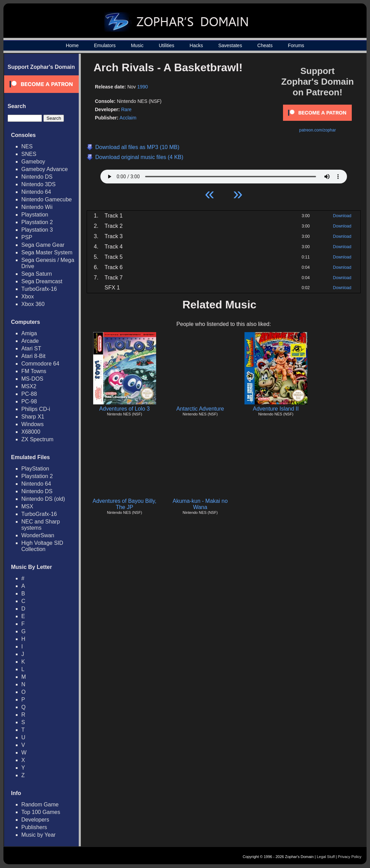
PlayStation (35, 469)
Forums (296, 45)
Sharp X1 (33, 417)
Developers (35, 820)
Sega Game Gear (43, 245)
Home (72, 45)
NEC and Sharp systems (41, 525)
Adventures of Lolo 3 (125, 409)
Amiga (29, 333)
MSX (27, 506)
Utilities (167, 45)
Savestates (230, 45)
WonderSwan (38, 535)
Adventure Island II (276, 409)
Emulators (105, 45)
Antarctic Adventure (200, 409)
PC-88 (29, 394)
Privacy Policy (350, 857)
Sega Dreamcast (42, 281)
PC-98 (29, 401)
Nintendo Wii (37, 207)
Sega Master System (47, 252)
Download (342, 216)
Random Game (40, 805)
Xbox (28, 297)
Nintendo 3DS (39, 184)
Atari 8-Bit (33, 356)
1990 (143, 87)
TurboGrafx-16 (39, 289)
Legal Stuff (326, 857)
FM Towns (34, 371)
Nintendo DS (37, 177)
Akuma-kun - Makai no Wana (200, 504)
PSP (27, 237)
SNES (29, 154)
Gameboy (33, 162)
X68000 (31, 432)
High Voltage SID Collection (42, 546)
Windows (32, 424)
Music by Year (39, 835)
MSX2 (29, 386)
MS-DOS (32, 379)
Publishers (34, 827)
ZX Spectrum (37, 439)
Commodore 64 (40, 364)
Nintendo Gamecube (47, 199)
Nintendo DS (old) (43, 499)
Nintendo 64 (36, 192)
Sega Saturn (37, 274)
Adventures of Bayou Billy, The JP (124, 504)
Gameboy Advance (45, 169)
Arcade (30, 341)
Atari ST (31, 348)
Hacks (196, 45)
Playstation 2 (37, 222)
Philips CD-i (36, 409)
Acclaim (128, 118)
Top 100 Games (41, 812)
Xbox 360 (33, 304)
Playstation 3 (37, 230)
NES (27, 146)
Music (137, 45)
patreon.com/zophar (318, 130)
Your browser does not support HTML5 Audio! (224, 175)
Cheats (265, 45)
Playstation (35, 215)
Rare (126, 109)
